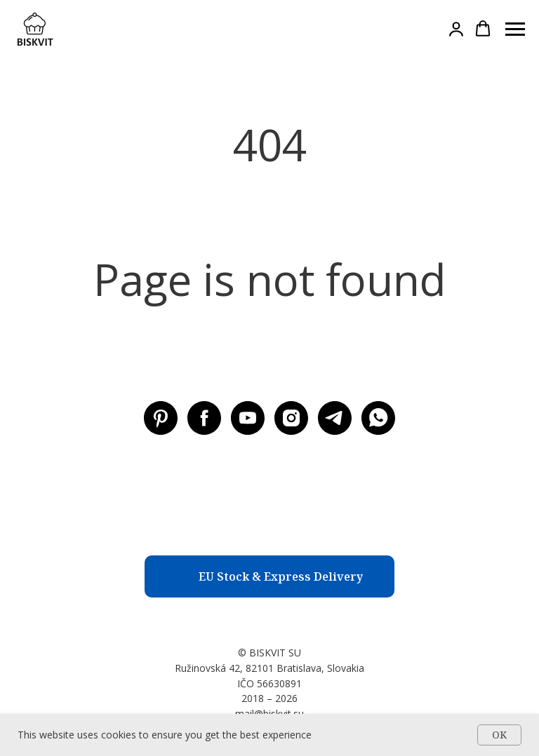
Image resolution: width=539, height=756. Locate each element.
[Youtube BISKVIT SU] (248, 418)
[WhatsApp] (378, 418)
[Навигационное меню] (515, 29)
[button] (456, 29)
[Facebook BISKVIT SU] (204, 418)
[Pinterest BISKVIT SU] (161, 418)
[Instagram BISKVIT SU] (291, 418)
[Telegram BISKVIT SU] (335, 418)
